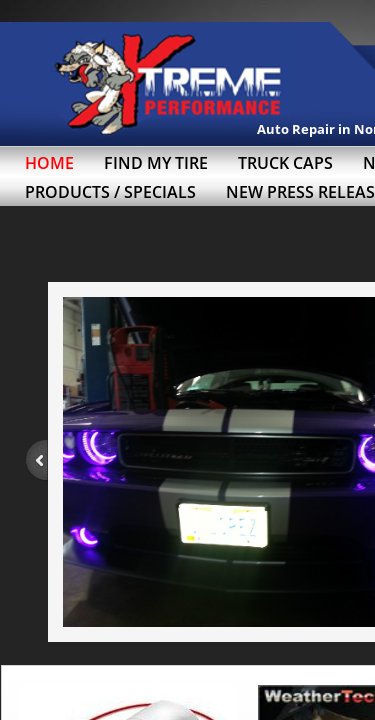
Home (49, 163)
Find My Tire (156, 163)
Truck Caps (285, 163)
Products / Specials (110, 192)
